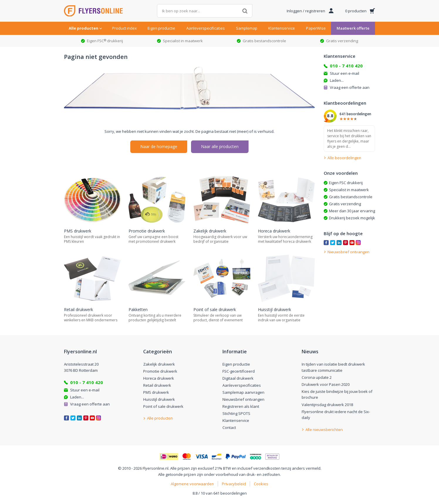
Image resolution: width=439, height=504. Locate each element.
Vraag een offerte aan (350, 87)
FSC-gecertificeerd (239, 371)
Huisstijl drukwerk (159, 399)
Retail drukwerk (157, 385)
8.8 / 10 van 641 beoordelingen (220, 493)
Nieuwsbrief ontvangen (243, 399)
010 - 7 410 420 (346, 66)
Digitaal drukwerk (238, 378)
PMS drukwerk (156, 392)
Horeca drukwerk (159, 378)
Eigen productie (161, 28)
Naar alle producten (220, 146)
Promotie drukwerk (160, 371)
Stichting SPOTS (236, 413)
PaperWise (316, 28)
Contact (229, 427)
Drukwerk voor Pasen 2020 (326, 384)
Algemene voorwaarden (192, 484)
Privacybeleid (234, 484)
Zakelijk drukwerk (159, 364)
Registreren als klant (241, 406)
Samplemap (247, 28)
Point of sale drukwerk (163, 406)
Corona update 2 (317, 377)
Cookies (261, 484)
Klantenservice (282, 28)
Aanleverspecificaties (206, 28)
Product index (124, 28)
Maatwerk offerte (353, 28)
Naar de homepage (159, 146)
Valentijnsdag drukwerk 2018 (327, 405)
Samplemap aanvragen (243, 392)
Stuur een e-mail (345, 73)
